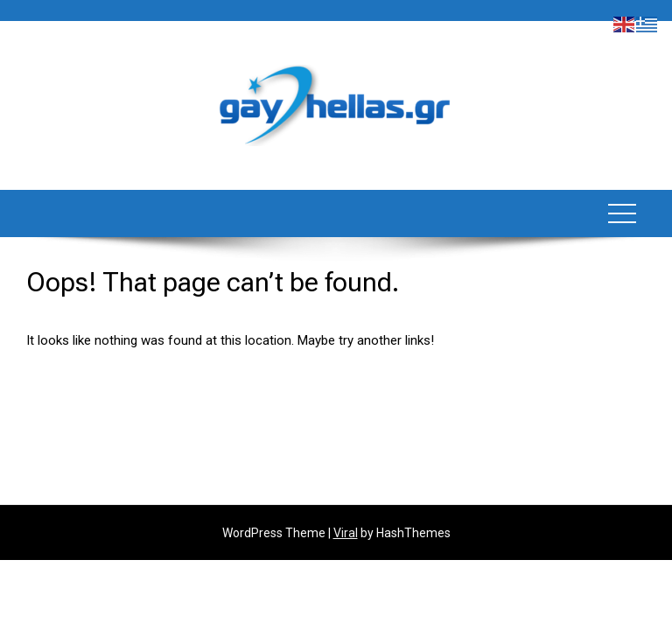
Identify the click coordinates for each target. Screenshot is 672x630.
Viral (346, 533)
